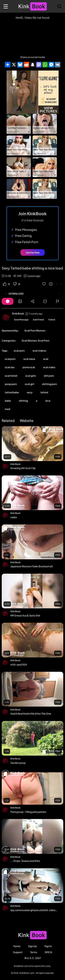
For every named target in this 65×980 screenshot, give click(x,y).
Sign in (48, 946)
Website (27, 420)
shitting (23, 401)
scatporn (10, 359)
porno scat (29, 367)
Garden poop (18, 763)
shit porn (49, 376)
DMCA (48, 952)
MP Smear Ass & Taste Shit (25, 615)
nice (48, 401)
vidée (14, 517)
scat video (49, 367)
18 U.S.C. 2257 (33, 958)
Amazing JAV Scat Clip (23, 468)
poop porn (11, 384)
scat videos (39, 351)
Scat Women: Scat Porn (35, 340)
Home (17, 946)
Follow (52, 320)
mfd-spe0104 (19, 664)
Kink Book (18, 313)
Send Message (21, 320)
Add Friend (38, 320)
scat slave (29, 359)
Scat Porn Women (35, 330)
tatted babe (12, 392)
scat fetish (11, 376)
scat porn (19, 351)
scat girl (29, 384)
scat (46, 359)
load (7, 409)
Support (18, 952)
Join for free (33, 252)
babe (8, 401)
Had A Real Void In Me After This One (31, 714)
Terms (34, 952)
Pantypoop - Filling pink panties (28, 812)
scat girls (31, 376)
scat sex (10, 367)
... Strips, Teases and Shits (25, 861)
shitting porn (49, 384)
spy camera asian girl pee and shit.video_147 (34, 910)
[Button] (8, 301)
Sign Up (32, 946)
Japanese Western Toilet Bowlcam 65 (32, 566)
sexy (30, 392)
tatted (44, 392)
